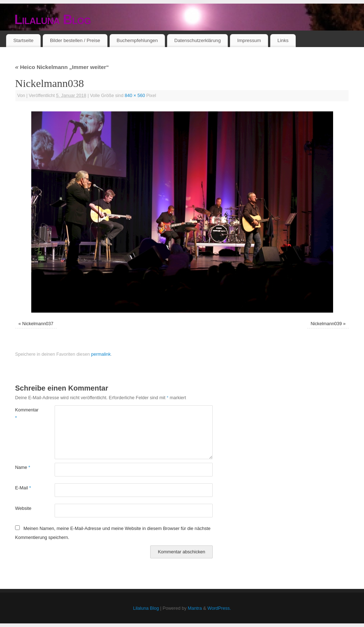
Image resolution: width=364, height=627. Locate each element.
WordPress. (219, 608)
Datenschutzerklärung (197, 40)
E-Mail (23, 488)
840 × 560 (135, 96)
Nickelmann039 (326, 324)
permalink (101, 354)
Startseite (23, 40)
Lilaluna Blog (53, 20)
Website (23, 508)
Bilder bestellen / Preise (75, 40)
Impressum (249, 40)
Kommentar (25, 414)
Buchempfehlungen (137, 40)
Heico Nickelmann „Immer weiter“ (62, 67)
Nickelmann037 (38, 324)
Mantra (195, 608)
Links (283, 40)
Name (23, 467)
